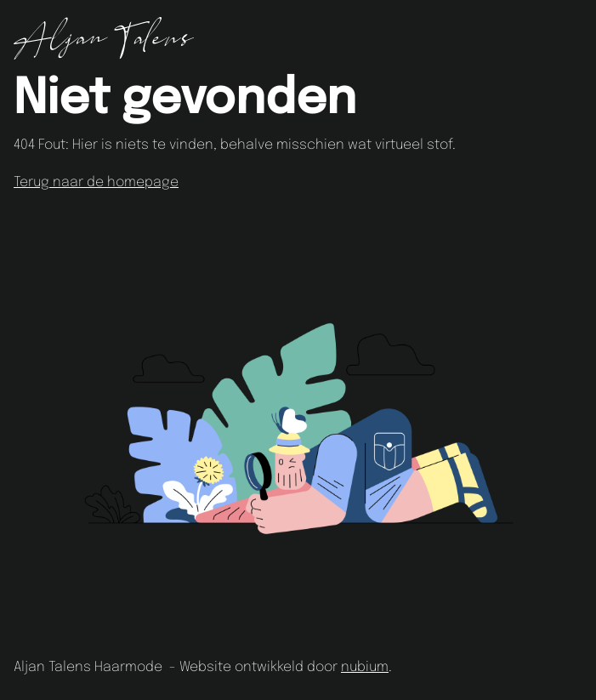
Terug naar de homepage (96, 182)
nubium (365, 667)
